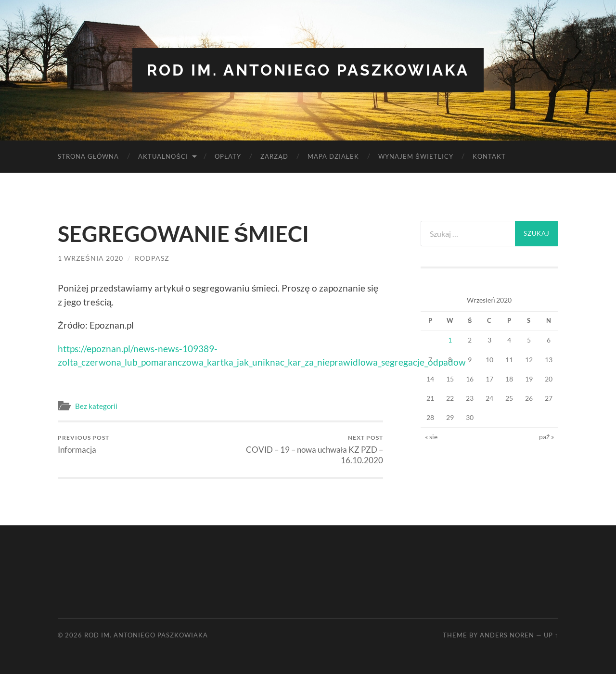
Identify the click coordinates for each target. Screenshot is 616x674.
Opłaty (228, 156)
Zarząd (274, 156)
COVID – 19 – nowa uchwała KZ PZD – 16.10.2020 (303, 450)
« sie (431, 437)
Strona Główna (88, 156)
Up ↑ (551, 635)
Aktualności (163, 156)
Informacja (83, 444)
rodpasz (152, 258)
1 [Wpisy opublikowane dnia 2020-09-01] (450, 340)
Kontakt (489, 156)
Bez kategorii (96, 406)
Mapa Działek (333, 156)
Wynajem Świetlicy (416, 156)
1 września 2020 (90, 258)
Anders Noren (507, 635)
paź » (546, 437)
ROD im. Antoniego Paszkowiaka (308, 70)
